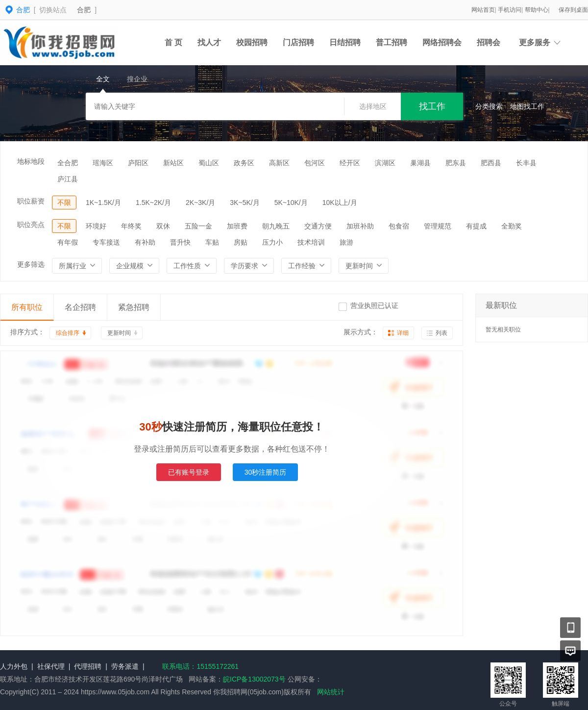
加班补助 (360, 226)
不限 (64, 203)
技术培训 (311, 242)
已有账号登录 (189, 472)
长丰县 (526, 163)
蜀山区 (209, 163)
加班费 (237, 226)
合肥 (84, 10)
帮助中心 (537, 10)
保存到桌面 (573, 10)
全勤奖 (512, 226)
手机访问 (510, 10)
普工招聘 (392, 42)
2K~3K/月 (200, 203)
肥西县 (491, 163)
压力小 (272, 242)
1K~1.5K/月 (103, 203)
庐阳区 (138, 163)
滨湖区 (385, 163)
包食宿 (399, 226)
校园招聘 (252, 42)
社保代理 (51, 666)
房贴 (241, 242)
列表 (441, 333)
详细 (403, 333)
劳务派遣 (125, 666)
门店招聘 (298, 42)
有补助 (145, 242)
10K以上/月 (340, 203)
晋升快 (180, 242)
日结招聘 (345, 42)
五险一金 (198, 226)
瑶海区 (103, 163)
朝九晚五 (276, 226)
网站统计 (331, 692)
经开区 (350, 163)
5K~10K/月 (291, 203)
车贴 (212, 242)
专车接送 (106, 242)
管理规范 (438, 226)
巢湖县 (420, 163)
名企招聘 (80, 307)
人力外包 (14, 666)
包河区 (315, 163)
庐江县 (68, 179)
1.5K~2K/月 (153, 203)
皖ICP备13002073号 (254, 679)
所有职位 (27, 307)
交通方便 (318, 226)
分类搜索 (489, 106)
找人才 (209, 42)
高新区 (279, 163)
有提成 (476, 226)
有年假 (68, 242)
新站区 (173, 163)
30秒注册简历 (266, 472)
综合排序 (68, 333)
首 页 (173, 42)
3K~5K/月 (245, 203)
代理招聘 (88, 666)
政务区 (244, 163)
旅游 (346, 242)
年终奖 (131, 226)
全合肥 (68, 163)
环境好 (96, 226)
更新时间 (119, 333)
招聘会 (489, 42)
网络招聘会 (442, 42)
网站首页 (483, 10)
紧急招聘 (134, 307)
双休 (163, 226)
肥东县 (456, 163)
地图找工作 (527, 106)
